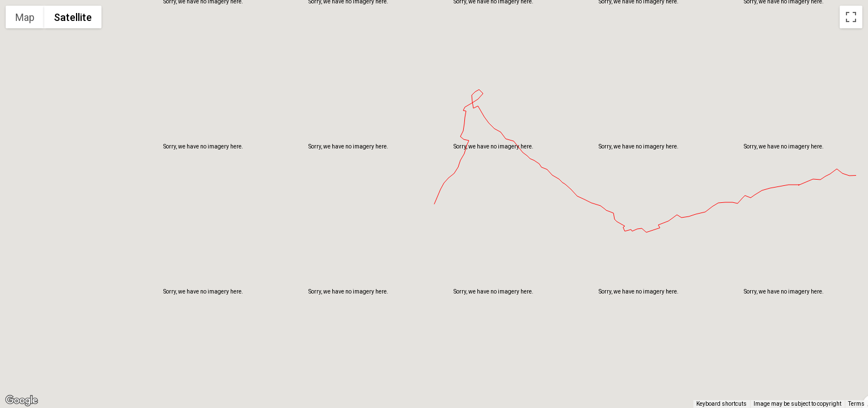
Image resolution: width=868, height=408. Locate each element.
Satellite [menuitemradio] (73, 17)
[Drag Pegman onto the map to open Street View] (851, 383)
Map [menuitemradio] (25, 17)
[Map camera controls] (851, 342)
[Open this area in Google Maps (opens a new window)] (22, 401)
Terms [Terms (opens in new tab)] (856, 404)
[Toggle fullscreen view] (851, 17)
